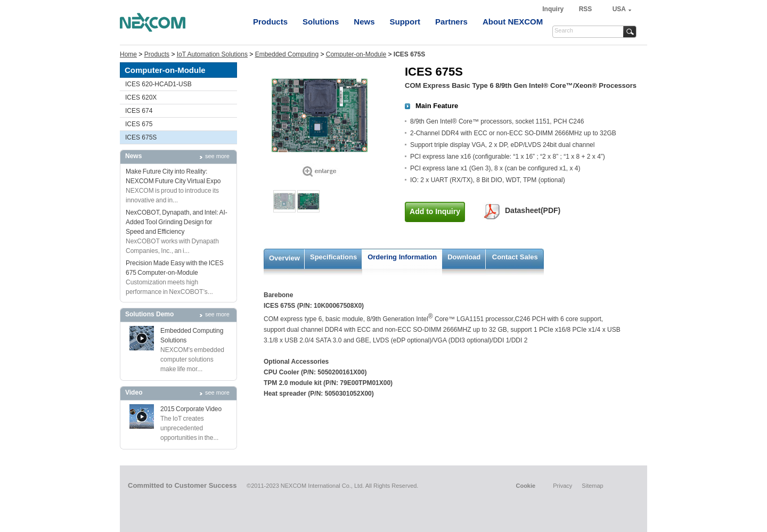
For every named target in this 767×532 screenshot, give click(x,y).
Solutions (321, 22)
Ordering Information (402, 257)
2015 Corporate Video (191, 409)
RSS (586, 9)
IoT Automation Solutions (212, 54)
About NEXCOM (513, 22)
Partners (451, 22)
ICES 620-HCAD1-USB (158, 84)
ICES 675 (139, 124)
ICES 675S (141, 137)
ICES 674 (139, 111)
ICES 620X (141, 97)
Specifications (333, 257)
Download (464, 257)
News (364, 22)
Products (270, 22)
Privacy (562, 486)
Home (128, 54)
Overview (284, 258)
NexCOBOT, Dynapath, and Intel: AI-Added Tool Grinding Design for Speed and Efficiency (177, 222)
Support (405, 22)
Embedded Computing (287, 54)
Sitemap (592, 486)
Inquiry (554, 9)
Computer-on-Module (356, 54)
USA (619, 9)
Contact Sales (515, 257)
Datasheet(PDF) (533, 210)
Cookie (525, 486)
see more (217, 156)
